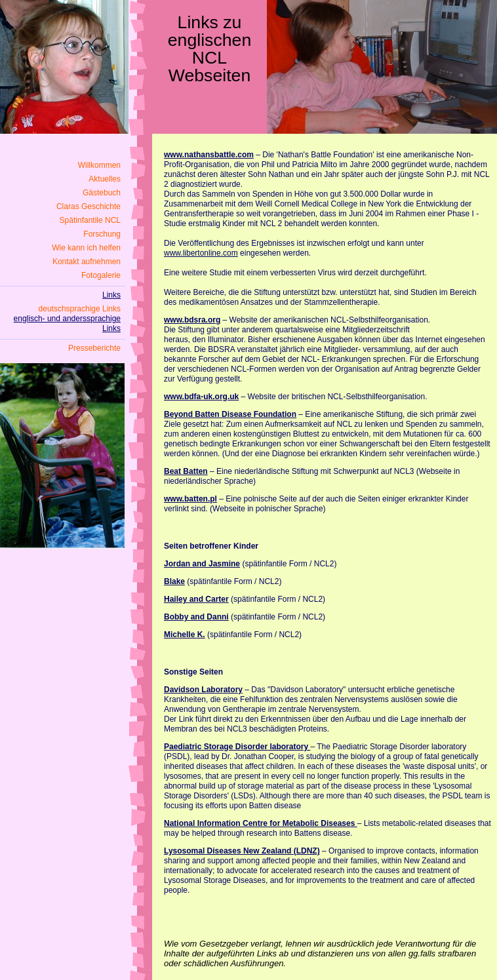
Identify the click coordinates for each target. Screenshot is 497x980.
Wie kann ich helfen (86, 248)
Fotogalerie (101, 275)
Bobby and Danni (196, 617)
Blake (174, 581)
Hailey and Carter (196, 599)
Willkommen (99, 165)
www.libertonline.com (201, 253)
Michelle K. (185, 635)
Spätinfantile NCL (90, 220)
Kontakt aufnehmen (87, 262)
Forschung (102, 234)
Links (111, 295)
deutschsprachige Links (80, 309)
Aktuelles (105, 179)
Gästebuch (102, 193)
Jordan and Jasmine (202, 564)
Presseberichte (94, 348)
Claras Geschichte (89, 206)
